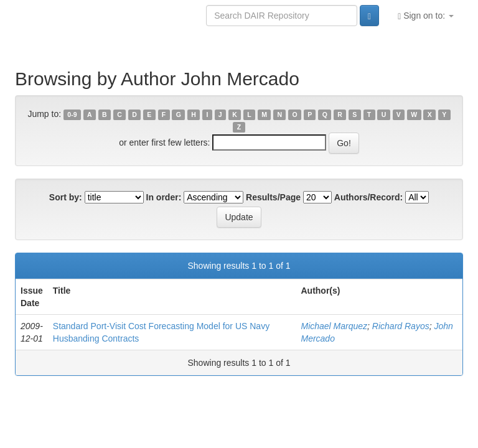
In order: (164, 197)
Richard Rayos (401, 326)
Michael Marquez (334, 326)
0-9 (72, 114)
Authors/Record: (368, 197)
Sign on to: (426, 16)
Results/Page (273, 197)
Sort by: (66, 197)
